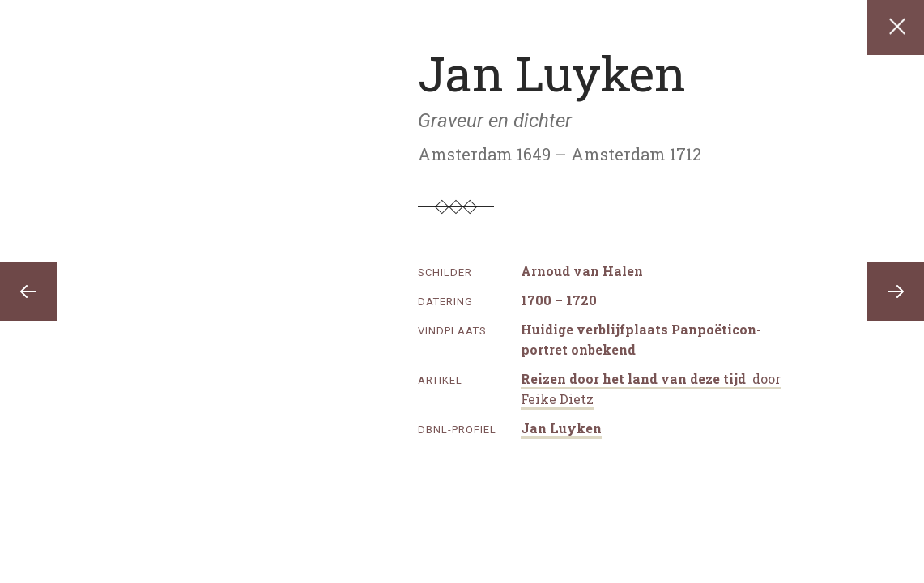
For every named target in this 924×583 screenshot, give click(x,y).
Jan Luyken (561, 428)
